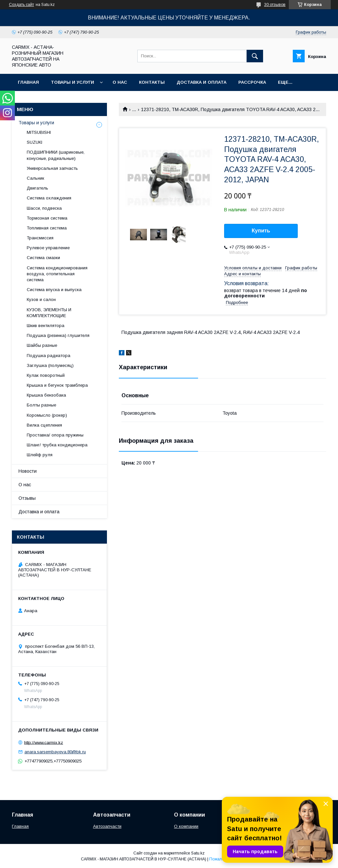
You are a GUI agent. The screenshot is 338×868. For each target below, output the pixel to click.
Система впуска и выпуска (54, 290)
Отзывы (27, 498)
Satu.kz (198, 853)
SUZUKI (34, 142)
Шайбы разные (42, 345)
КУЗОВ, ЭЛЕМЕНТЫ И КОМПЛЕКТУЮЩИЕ (49, 313)
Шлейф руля (40, 455)
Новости (28, 471)
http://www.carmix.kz (44, 742)
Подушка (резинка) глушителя (58, 335)
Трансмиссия (40, 238)
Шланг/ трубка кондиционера (57, 445)
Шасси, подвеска (44, 208)
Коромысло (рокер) (47, 415)
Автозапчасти (107, 826)
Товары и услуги (72, 82)
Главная (28, 82)
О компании (186, 826)
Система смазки (43, 258)
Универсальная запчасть (52, 168)
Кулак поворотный (46, 375)
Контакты (152, 82)
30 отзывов (275, 5)
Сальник (35, 178)
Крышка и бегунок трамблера (57, 385)
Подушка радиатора (49, 356)
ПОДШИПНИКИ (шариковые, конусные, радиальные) (56, 155)
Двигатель (37, 188)
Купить (261, 231)
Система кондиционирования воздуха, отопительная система (57, 274)
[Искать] (255, 56)
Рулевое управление (48, 248)
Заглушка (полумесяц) (50, 365)
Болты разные (41, 405)
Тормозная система (47, 218)
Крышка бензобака (46, 395)
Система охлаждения (49, 198)
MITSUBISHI (39, 132)
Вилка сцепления (44, 425)
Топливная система (47, 228)
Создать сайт (21, 5)
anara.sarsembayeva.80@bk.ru (55, 752)
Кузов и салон (41, 299)
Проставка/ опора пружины (55, 435)
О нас (120, 82)
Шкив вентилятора (46, 326)
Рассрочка (252, 82)
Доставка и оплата (202, 82)
